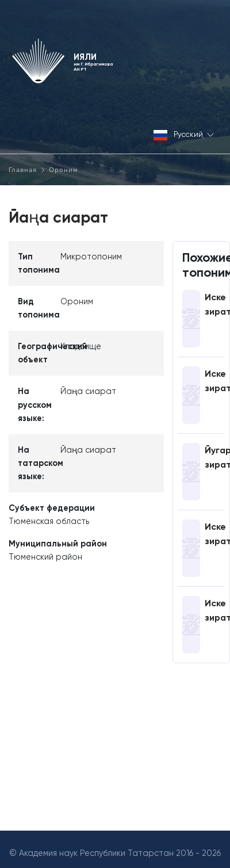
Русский (184, 135)
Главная (23, 170)
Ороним (64, 170)
